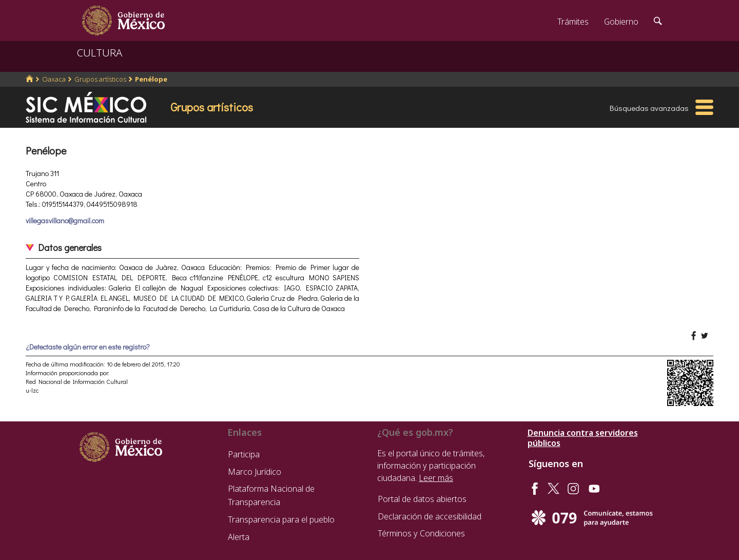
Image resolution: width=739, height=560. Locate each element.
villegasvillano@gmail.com (65, 220)
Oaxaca (54, 79)
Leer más (436, 478)
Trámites (573, 22)
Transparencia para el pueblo (281, 519)
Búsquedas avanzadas (649, 108)
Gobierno (621, 22)
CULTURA (100, 53)
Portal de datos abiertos (422, 499)
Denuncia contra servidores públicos (583, 438)
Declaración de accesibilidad (430, 516)
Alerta (239, 537)
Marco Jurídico (255, 472)
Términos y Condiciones (421, 533)
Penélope (151, 79)
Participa (244, 454)
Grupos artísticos (100, 79)
